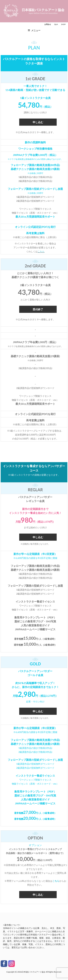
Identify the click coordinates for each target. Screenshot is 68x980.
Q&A (56, 24)
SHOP (63, 24)
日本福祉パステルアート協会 (43, 10)
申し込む (38, 122)
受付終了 (38, 309)
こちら (41, 251)
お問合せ (48, 24)
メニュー (34, 30)
